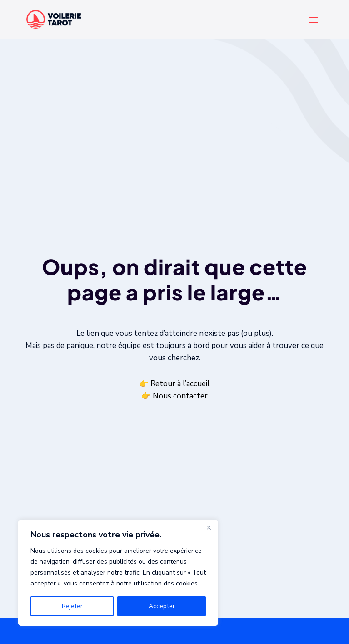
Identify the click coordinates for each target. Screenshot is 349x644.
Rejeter (72, 606)
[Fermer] (209, 527)
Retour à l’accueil (180, 384)
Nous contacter (180, 396)
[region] (118, 573)
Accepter (162, 606)
